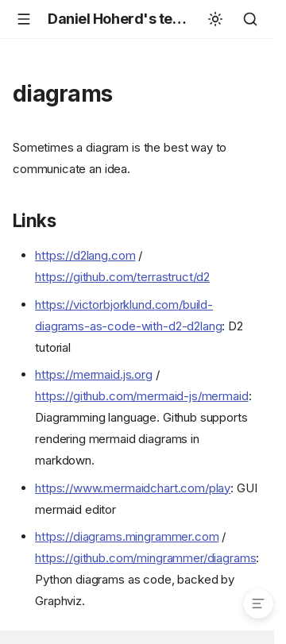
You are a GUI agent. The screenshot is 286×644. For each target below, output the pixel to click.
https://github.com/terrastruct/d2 (122, 277)
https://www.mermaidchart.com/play (133, 488)
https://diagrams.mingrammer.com (127, 536)
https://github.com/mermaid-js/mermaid (141, 396)
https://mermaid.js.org (94, 374)
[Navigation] (24, 19)
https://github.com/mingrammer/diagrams (145, 558)
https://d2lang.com (85, 255)
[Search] (250, 19)
